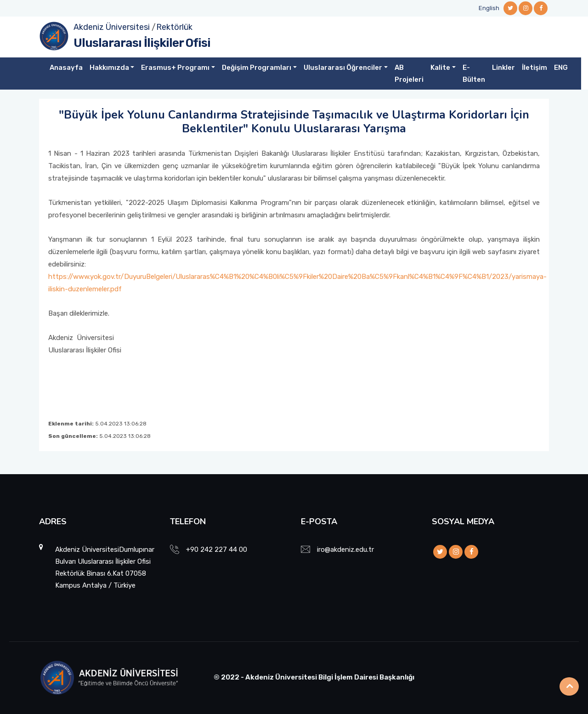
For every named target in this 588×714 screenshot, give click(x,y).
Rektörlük (174, 27)
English (489, 8)
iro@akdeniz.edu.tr (345, 550)
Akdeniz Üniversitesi (112, 27)
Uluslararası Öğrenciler (343, 68)
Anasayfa (66, 68)
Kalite (440, 68)
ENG (561, 68)
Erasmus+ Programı (175, 68)
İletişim (534, 68)
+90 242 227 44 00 (217, 550)
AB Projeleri (409, 74)
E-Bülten (474, 74)
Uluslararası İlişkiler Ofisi (142, 43)
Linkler (503, 68)
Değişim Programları (257, 68)
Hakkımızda (109, 68)
